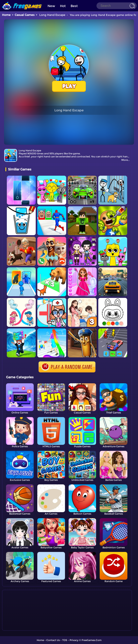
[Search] (117, 6)
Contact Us (53, 640)
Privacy (74, 640)
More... (125, 160)
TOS (65, 640)
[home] (22, 2)
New (51, 6)
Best (74, 6)
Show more (19, 628)
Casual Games (25, 15)
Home (6, 15)
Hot (63, 6)
